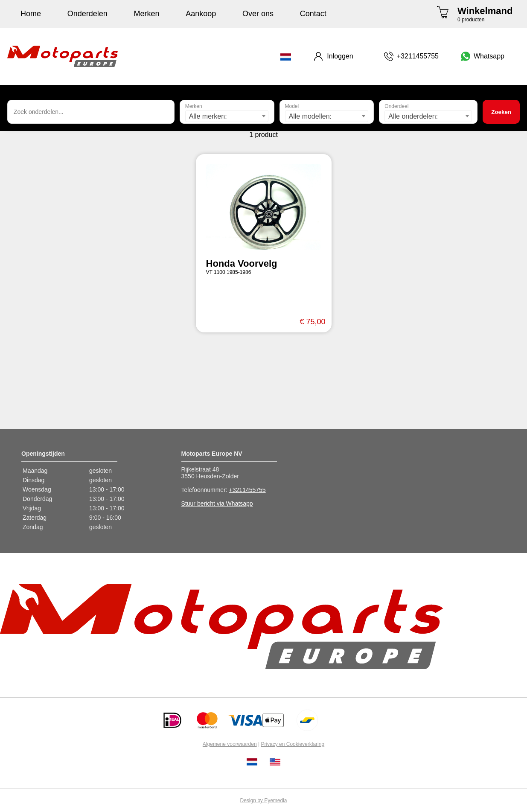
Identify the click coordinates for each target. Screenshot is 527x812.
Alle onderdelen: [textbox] (413, 116)
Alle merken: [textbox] (208, 116)
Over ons (258, 14)
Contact (313, 14)
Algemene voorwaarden (230, 744)
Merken (147, 14)
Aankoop (201, 14)
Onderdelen (87, 14)
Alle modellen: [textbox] (310, 116)
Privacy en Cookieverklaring (293, 744)
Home (31, 14)
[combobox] (227, 116)
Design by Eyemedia (263, 800)
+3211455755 (247, 490)
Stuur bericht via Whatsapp (217, 503)
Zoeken (501, 112)
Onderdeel (396, 106)
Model (292, 106)
